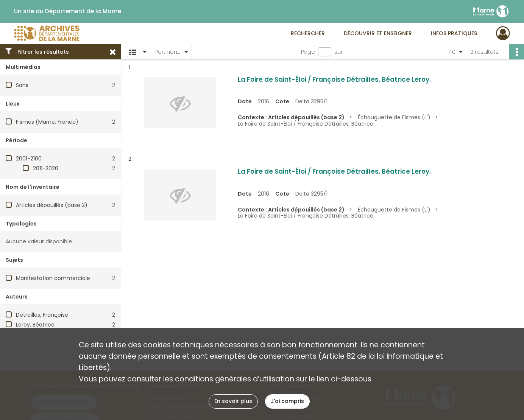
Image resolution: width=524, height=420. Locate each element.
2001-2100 (29, 159)
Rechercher (308, 33)
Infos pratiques (454, 33)
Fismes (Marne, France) (47, 122)
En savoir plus (233, 401)
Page (308, 52)
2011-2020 (46, 168)
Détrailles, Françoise (42, 315)
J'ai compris (287, 401)
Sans (22, 85)
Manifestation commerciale (53, 278)
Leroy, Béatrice (35, 325)
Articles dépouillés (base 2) (52, 205)
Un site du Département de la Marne (68, 11)
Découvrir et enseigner (378, 33)
